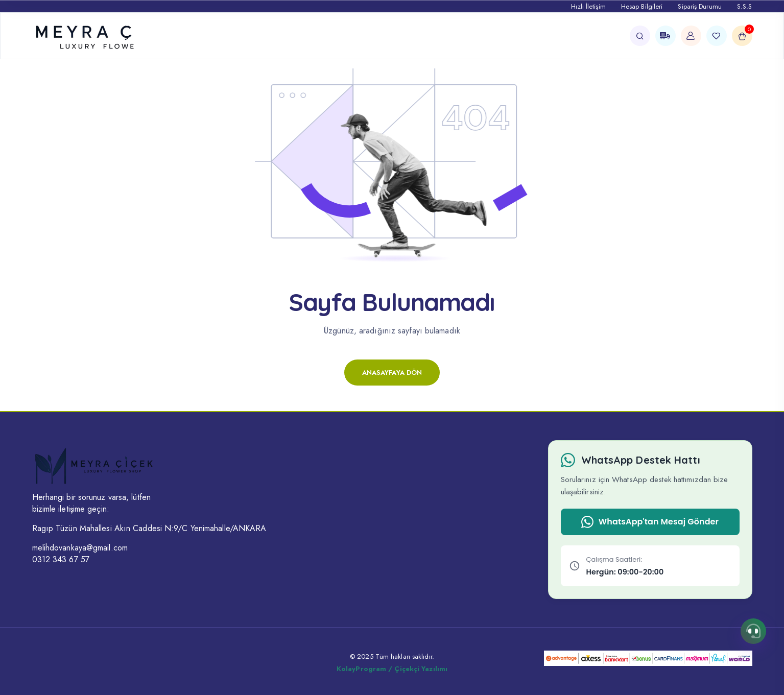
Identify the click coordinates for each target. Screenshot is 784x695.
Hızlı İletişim (588, 6)
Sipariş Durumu (699, 6)
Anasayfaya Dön (392, 373)
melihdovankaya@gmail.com (80, 548)
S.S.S (745, 6)
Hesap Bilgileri (642, 6)
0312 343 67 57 (61, 559)
